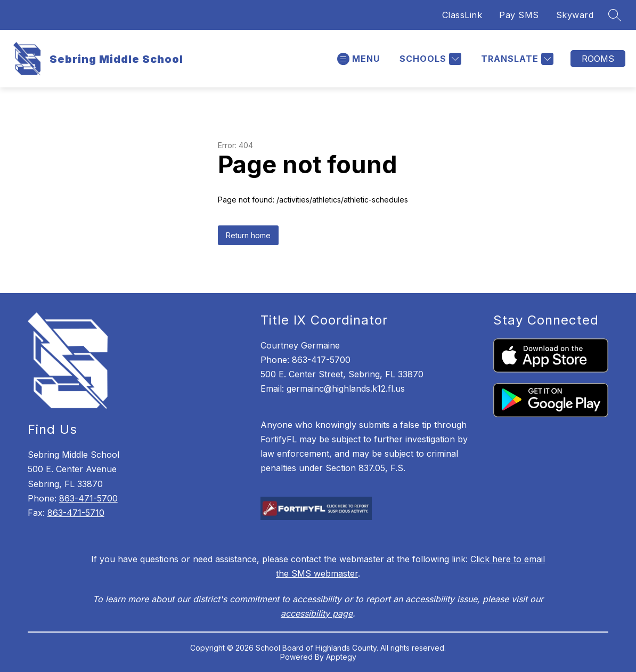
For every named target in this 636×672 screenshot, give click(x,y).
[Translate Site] (516, 59)
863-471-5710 (76, 513)
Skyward (575, 15)
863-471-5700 (88, 498)
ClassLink (462, 15)
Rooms (598, 59)
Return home (248, 235)
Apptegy (341, 657)
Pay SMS (519, 15)
